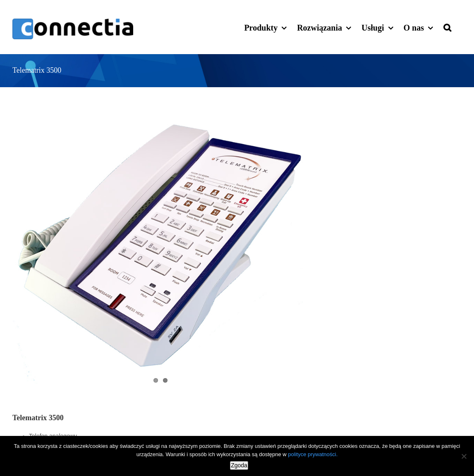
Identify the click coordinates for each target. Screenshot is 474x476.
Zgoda (239, 465)
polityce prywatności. (313, 454)
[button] (447, 27)
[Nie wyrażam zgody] (464, 456)
